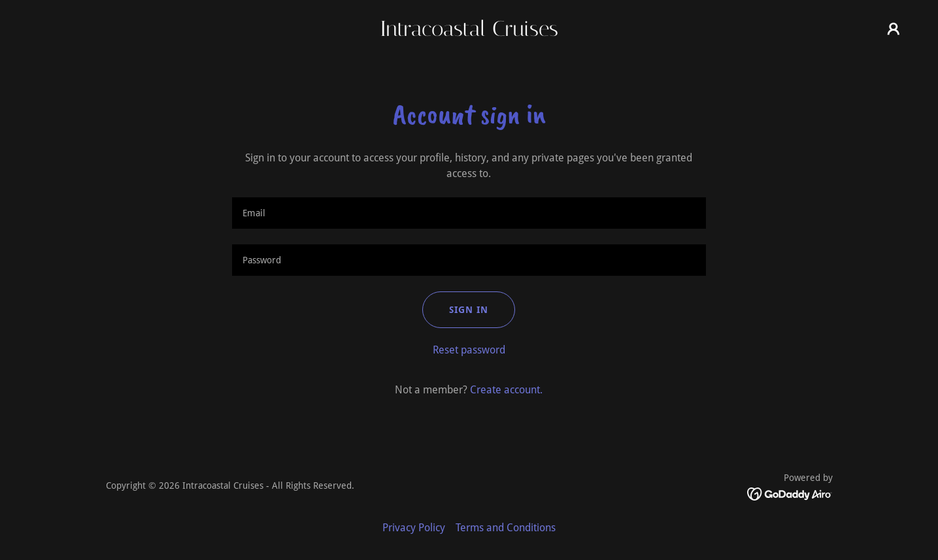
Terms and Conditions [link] (506, 528)
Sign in (469, 310)
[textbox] (469, 213)
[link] (469, 32)
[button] (894, 29)
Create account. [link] (506, 390)
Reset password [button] (469, 350)
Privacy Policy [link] (414, 528)
